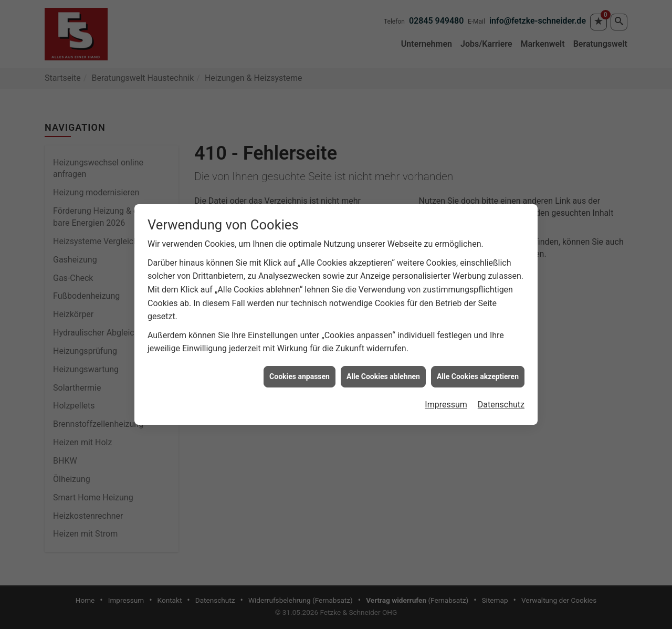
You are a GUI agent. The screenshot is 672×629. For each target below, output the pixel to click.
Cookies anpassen (300, 370)
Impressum (446, 398)
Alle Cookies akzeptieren (478, 370)
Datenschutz (501, 398)
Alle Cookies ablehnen (383, 370)
